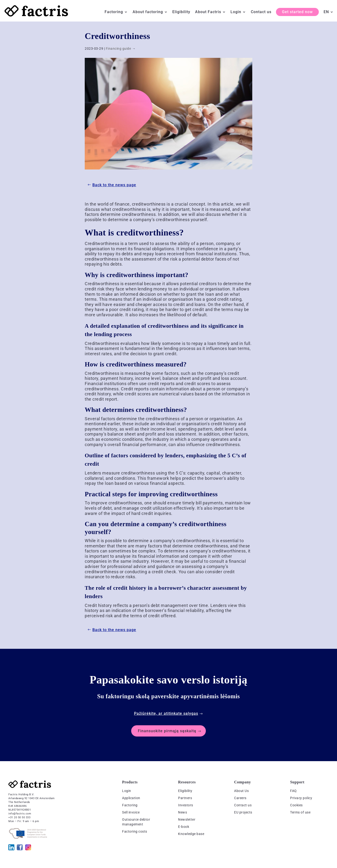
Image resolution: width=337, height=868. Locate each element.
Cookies (296, 805)
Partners (185, 798)
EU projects (243, 812)
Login (236, 12)
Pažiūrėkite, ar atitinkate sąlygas (166, 713)
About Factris (208, 12)
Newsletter (187, 819)
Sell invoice (131, 812)
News (183, 812)
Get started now (297, 12)
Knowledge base (191, 834)
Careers (240, 798)
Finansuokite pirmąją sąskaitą (167, 731)
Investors (186, 805)
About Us (241, 791)
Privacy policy (301, 798)
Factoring (114, 12)
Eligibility (181, 12)
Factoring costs (135, 831)
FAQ (293, 791)
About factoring (148, 12)
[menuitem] (329, 16)
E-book (184, 827)
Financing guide (118, 49)
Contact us (261, 12)
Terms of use (300, 812)
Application (131, 798)
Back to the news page (114, 185)
